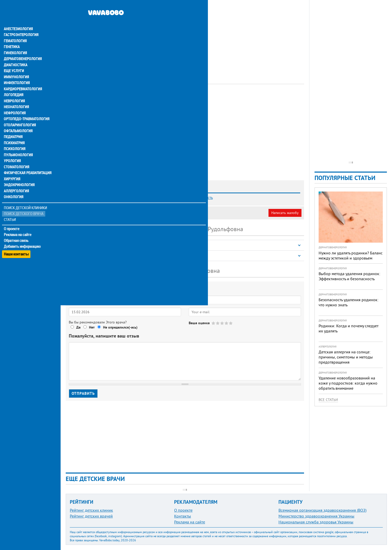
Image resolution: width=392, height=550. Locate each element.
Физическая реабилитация (27, 166)
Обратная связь (16, 234)
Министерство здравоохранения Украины (316, 516)
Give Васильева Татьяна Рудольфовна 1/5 (214, 323)
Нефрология (14, 104)
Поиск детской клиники (26, 201)
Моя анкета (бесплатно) (90, 213)
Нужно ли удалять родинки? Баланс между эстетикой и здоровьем (351, 255)
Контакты (183, 516)
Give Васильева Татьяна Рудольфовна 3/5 (222, 323)
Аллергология (16, 184)
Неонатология (16, 98)
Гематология (15, 31)
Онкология (13, 190)
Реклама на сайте (18, 228)
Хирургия (12, 172)
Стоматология (16, 160)
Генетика (12, 37)
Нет (92, 327)
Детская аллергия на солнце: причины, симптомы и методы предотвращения (346, 357)
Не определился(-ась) (120, 327)
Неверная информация (136, 213)
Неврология (14, 92)
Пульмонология (18, 147)
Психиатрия (14, 135)
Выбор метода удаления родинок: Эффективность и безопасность (349, 276)
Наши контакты (16, 246)
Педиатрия (13, 129)
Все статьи (328, 400)
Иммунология (16, 68)
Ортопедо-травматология (26, 110)
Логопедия (13, 86)
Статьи (10, 213)
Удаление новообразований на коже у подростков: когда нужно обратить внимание (348, 383)
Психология (14, 141)
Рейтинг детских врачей (91, 516)
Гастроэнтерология (21, 25)
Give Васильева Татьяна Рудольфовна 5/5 (231, 323)
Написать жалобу (285, 213)
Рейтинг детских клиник (91, 510)
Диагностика (15, 55)
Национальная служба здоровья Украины (316, 522)
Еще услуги (14, 61)
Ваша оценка (199, 323)
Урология (12, 153)
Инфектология (16, 74)
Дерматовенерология (22, 49)
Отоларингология (19, 117)
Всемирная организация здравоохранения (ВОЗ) (322, 510)
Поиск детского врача (24, 207)
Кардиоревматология (22, 80)
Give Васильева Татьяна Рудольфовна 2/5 (218, 323)
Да (78, 327)
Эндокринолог (134, 98)
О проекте (12, 222)
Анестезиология (18, 18)
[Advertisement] (185, 36)
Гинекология (15, 43)
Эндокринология (18, 178)
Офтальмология (18, 123)
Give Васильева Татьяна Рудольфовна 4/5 (227, 323)
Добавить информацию (22, 240)
